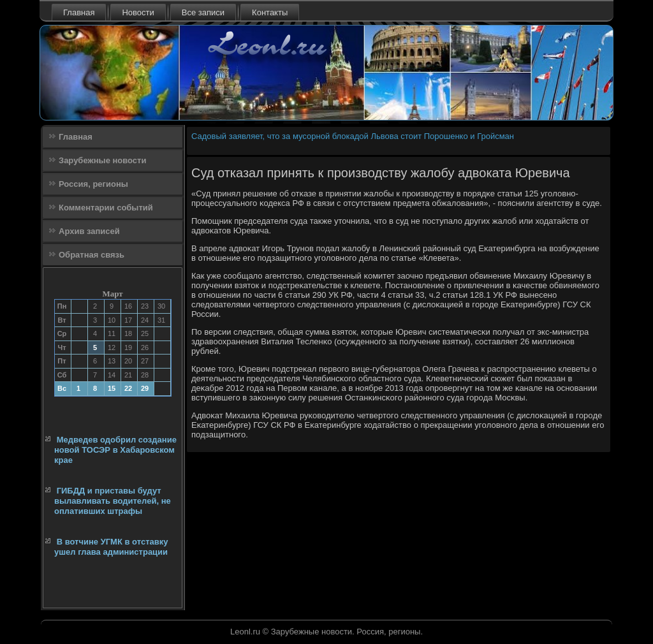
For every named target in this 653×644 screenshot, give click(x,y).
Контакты (270, 12)
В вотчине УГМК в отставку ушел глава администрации (111, 547)
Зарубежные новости (102, 160)
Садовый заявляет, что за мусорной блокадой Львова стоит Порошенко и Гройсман (353, 136)
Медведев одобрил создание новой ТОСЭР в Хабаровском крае (115, 450)
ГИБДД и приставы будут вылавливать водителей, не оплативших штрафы (113, 501)
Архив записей (89, 231)
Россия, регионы (93, 184)
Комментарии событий (106, 208)
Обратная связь (92, 255)
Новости (138, 12)
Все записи (203, 12)
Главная (79, 12)
